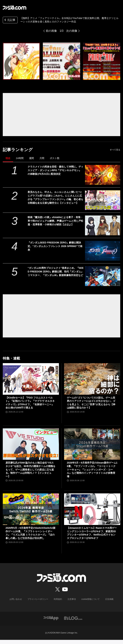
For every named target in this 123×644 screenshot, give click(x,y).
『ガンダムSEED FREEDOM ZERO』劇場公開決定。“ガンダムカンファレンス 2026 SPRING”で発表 (55, 246)
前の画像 (51, 31)
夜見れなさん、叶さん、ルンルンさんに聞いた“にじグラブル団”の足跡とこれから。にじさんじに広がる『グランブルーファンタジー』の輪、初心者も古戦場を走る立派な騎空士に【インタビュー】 (55, 197)
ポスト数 (55, 158)
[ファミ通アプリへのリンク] (51, 618)
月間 (42, 158)
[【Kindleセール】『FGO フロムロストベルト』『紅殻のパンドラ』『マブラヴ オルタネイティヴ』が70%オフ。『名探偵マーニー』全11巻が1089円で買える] (31, 379)
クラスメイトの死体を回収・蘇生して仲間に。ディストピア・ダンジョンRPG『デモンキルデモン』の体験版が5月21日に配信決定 (55, 170)
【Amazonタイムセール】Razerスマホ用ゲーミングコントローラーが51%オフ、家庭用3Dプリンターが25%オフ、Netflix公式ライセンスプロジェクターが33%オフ (92, 533)
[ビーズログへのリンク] (73, 618)
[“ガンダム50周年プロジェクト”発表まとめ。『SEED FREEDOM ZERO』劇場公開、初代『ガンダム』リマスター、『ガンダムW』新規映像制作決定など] (103, 276)
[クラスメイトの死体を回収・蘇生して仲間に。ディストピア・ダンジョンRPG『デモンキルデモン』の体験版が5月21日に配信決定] (103, 175)
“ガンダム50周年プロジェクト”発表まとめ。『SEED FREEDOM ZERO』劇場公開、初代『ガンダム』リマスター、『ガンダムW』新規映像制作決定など (56, 272)
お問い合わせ (16, 599)
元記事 (10, 20)
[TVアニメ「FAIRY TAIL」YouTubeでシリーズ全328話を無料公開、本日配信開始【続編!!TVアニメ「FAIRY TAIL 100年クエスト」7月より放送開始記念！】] (21, 61)
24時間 (20, 158)
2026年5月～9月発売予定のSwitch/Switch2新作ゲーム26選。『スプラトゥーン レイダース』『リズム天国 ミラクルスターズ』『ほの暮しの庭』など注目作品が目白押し (30, 533)
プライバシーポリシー (38, 599)
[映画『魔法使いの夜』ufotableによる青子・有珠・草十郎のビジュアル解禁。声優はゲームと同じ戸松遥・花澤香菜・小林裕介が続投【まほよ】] (103, 225)
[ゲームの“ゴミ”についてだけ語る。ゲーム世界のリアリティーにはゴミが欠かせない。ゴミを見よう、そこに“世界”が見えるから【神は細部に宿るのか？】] (92, 379)
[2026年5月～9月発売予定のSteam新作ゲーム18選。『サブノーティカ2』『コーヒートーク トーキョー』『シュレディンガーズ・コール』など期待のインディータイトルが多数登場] (92, 444)
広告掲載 (109, 599)
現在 (8, 158)
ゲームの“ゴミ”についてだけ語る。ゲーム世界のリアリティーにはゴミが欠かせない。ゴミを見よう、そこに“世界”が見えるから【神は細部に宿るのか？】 (91, 403)
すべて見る (115, 150)
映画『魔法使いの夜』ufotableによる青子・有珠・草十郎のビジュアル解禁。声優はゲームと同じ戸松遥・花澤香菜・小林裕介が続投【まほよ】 (55, 221)
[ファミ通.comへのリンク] (15, 8)
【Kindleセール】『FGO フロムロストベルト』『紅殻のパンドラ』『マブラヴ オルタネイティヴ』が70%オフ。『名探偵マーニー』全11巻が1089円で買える (30, 403)
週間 (31, 158)
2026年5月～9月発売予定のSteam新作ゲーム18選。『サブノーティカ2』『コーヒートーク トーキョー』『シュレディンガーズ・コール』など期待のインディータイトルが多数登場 (92, 469)
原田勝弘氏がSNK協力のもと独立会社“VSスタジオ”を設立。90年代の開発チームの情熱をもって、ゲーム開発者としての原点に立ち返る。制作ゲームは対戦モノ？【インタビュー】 (30, 469)
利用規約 (58, 599)
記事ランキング (18, 150)
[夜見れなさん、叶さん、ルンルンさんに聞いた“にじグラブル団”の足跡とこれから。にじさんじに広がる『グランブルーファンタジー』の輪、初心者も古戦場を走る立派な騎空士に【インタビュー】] (103, 200)
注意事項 (72, 599)
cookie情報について (91, 599)
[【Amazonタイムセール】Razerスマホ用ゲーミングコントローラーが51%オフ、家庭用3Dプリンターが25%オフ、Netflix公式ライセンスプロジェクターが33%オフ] (92, 509)
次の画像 (72, 31)
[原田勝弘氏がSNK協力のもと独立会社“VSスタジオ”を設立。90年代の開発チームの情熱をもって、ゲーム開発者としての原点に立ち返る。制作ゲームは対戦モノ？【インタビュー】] (31, 444)
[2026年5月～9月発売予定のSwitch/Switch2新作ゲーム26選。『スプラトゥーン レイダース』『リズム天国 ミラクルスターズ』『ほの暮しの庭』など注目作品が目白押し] (31, 509)
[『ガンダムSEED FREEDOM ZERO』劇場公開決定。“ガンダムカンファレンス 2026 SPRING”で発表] (103, 251)
